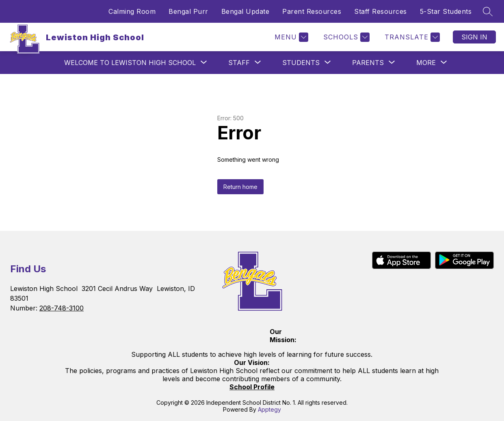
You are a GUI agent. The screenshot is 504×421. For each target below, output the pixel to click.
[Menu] (290, 37)
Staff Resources (381, 11)
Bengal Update (246, 11)
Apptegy (269, 409)
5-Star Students (446, 11)
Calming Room (132, 11)
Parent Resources (312, 11)
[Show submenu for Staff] (239, 63)
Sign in (474, 37)
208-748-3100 (62, 308)
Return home (240, 187)
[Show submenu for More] (426, 63)
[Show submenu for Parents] (368, 63)
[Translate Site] (411, 37)
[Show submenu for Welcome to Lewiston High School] (130, 63)
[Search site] (488, 11)
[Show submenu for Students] (301, 63)
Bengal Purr (188, 11)
